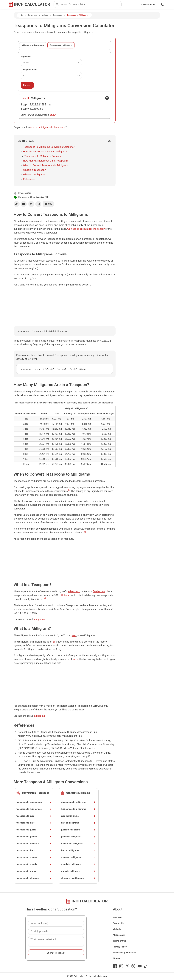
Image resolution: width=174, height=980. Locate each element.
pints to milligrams (78, 823)
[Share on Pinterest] (38, 204)
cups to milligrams (78, 816)
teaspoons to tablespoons (34, 802)
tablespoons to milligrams (78, 802)
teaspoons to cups (34, 816)
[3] (107, 591)
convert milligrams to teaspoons (48, 127)
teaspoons (39, 619)
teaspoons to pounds (34, 864)
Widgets (117, 929)
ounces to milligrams (78, 857)
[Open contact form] (107, 98)
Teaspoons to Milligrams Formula (43, 156)
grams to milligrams (78, 871)
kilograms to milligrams (78, 878)
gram (73, 635)
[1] (69, 490)
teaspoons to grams (34, 871)
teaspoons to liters (34, 850)
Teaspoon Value (29, 70)
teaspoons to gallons (34, 837)
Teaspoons (58, 15)
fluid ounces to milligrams (78, 809)
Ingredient (26, 57)
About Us (117, 917)
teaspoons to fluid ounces (34, 809)
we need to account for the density (86, 229)
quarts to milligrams (78, 830)
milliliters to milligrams (78, 844)
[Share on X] (31, 204)
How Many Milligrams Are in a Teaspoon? (46, 161)
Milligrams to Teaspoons (33, 45)
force (75, 659)
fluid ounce (99, 591)
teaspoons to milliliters (34, 844)
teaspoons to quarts (34, 830)
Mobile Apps (119, 935)
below (53, 115)
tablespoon (74, 591)
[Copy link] (17, 204)
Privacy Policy (120, 947)
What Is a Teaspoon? (34, 170)
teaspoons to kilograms (34, 878)
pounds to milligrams (78, 864)
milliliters (64, 595)
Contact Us (118, 923)
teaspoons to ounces (34, 857)
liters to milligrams (78, 850)
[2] (85, 532)
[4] (45, 598)
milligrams (39, 716)
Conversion (32, 15)
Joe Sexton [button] (26, 193)
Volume (45, 15)
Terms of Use (119, 941)
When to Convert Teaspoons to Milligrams (46, 165)
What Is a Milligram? (34, 175)
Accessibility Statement (125, 953)
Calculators (148, 5)
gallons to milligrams (78, 837)
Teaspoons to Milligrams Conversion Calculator (49, 147)
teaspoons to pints (34, 823)
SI (54, 642)
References (29, 179)
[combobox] (91, 4)
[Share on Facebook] (24, 204)
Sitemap (117, 958)
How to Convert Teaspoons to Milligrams (45, 152)
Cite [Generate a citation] (48, 204)
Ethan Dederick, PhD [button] (39, 197)
